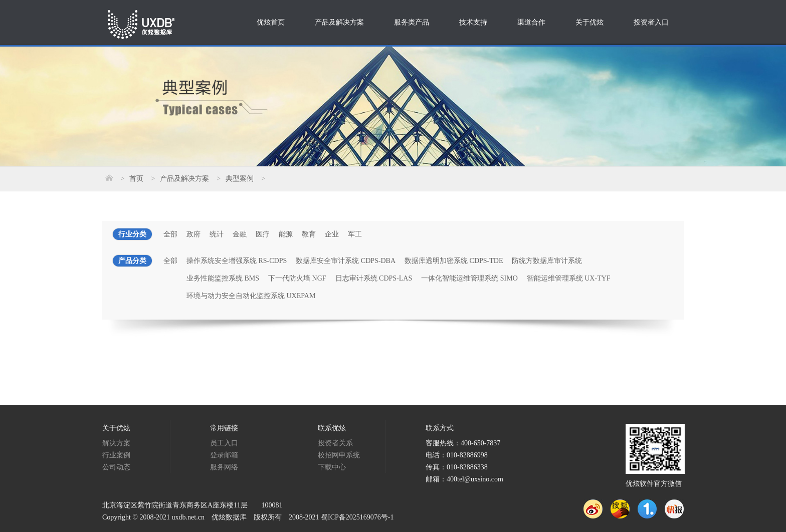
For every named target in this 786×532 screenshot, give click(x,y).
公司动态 (116, 467)
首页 (136, 179)
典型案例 (240, 179)
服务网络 (224, 467)
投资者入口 (651, 22)
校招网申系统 (339, 455)
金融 (240, 234)
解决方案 (116, 443)
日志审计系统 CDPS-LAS (374, 278)
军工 (355, 234)
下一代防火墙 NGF (297, 278)
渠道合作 (531, 22)
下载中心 (332, 467)
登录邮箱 (224, 455)
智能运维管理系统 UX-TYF (569, 278)
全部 (170, 234)
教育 (309, 234)
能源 (286, 234)
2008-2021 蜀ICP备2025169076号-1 (341, 517)
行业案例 (116, 455)
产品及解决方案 (339, 22)
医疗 (263, 234)
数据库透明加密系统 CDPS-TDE (454, 261)
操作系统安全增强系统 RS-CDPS (237, 261)
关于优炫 (589, 22)
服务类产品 (412, 22)
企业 (332, 234)
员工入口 (224, 443)
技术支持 (473, 22)
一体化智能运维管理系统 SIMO (469, 278)
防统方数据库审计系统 (547, 261)
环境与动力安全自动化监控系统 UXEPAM (251, 296)
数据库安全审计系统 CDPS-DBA (346, 261)
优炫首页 (271, 22)
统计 (217, 234)
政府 (193, 234)
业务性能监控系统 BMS (223, 278)
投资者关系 (335, 443)
